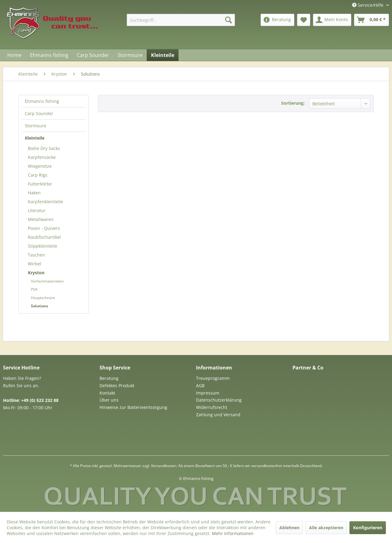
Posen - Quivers (44, 228)
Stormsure (36, 126)
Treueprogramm (213, 378)
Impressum (208, 393)
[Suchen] (228, 20)
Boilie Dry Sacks (44, 148)
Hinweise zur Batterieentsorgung (133, 407)
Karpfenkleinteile (45, 202)
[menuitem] (181, 20)
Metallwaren (41, 219)
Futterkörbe (40, 184)
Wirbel (35, 264)
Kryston (36, 273)
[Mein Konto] (332, 20)
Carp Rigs (38, 175)
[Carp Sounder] (93, 55)
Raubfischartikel (44, 237)
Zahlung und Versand (218, 415)
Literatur (37, 210)
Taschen (36, 255)
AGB (200, 386)
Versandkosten (164, 466)
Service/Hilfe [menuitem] (368, 5)
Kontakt (107, 393)
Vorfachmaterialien (47, 281)
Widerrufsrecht (212, 407)
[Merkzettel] (304, 20)
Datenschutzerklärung (219, 400)
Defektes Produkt (117, 386)
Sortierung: (293, 103)
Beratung (109, 378)
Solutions (40, 306)
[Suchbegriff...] (181, 20)
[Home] (14, 55)
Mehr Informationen (233, 533)
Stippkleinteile (43, 246)
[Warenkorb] (371, 20)
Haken (34, 193)
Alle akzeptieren (326, 528)
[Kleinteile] (163, 55)
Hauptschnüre (43, 298)
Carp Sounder (39, 113)
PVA (34, 289)
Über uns (109, 400)
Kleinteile (35, 138)
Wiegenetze (40, 166)
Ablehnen (289, 528)
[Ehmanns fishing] (49, 55)
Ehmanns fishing (42, 101)
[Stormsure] (130, 55)
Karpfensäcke (42, 157)
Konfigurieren (368, 528)
